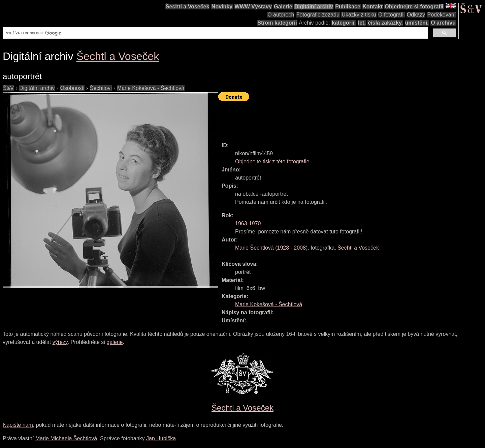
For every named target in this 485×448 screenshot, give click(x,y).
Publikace (348, 7)
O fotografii (391, 15)
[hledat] (215, 33)
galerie (115, 342)
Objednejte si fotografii (414, 7)
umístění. (417, 23)
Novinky (222, 7)
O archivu (443, 23)
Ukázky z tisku (359, 15)
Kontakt (373, 7)
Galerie (283, 7)
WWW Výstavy (253, 7)
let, (362, 23)
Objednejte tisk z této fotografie (272, 162)
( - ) (271, 248)
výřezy (60, 342)
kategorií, (344, 23)
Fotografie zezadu (318, 15)
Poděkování (441, 15)
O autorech (281, 15)
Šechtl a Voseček (188, 7)
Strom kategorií (277, 23)
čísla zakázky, (385, 23)
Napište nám (18, 425)
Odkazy (416, 15)
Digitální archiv (314, 7)
